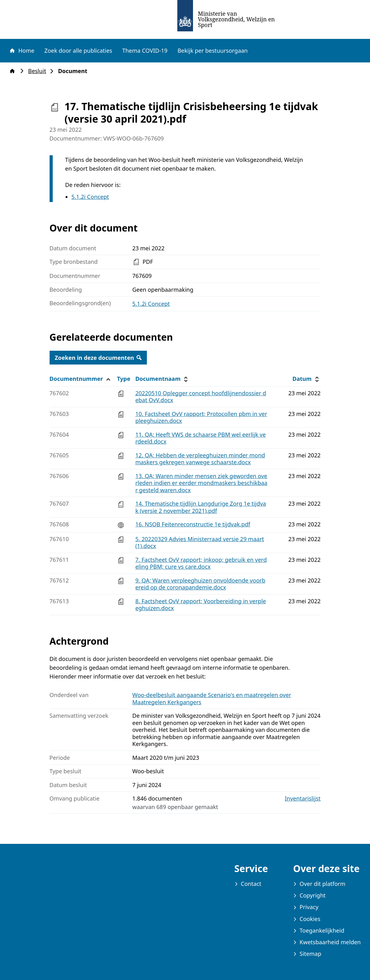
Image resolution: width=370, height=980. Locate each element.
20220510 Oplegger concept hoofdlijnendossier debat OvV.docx (201, 397)
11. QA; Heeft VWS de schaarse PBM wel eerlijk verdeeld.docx (201, 438)
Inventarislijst (303, 799)
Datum (306, 379)
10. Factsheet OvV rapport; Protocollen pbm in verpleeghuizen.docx (201, 417)
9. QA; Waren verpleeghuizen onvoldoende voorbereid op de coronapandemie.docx (200, 584)
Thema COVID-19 (145, 51)
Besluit (39, 71)
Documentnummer (81, 379)
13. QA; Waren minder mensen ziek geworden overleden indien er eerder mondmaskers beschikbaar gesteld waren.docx (201, 483)
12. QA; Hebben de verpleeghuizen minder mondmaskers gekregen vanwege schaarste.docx (200, 459)
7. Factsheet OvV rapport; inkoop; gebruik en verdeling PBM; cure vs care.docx (201, 563)
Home (22, 51)
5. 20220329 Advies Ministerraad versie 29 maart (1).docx (200, 543)
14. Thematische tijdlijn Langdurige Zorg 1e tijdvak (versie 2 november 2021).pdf (201, 507)
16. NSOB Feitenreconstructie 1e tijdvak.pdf (193, 524)
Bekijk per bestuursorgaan (213, 51)
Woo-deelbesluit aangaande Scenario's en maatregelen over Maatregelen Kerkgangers (212, 698)
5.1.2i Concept (90, 197)
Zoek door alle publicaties (78, 51)
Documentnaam (162, 379)
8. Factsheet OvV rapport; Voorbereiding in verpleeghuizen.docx (201, 605)
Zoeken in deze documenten (98, 358)
